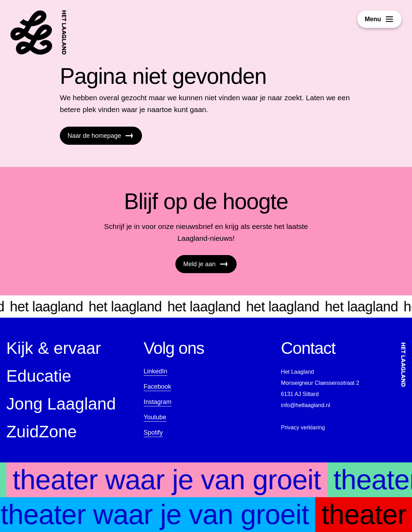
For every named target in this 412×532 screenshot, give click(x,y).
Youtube (155, 417)
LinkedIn (156, 371)
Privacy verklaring (303, 427)
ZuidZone (42, 432)
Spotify (153, 432)
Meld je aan (206, 264)
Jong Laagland (61, 404)
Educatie (39, 376)
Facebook (157, 387)
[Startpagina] (38, 33)
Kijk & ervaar (54, 348)
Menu (379, 19)
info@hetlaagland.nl (306, 405)
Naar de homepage (101, 136)
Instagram (158, 402)
